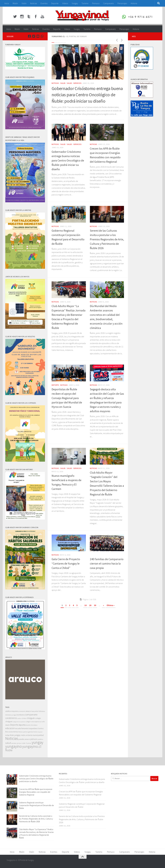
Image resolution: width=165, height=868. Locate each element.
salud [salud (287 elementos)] (8, 743)
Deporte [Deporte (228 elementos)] (14, 725)
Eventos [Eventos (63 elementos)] (41, 728)
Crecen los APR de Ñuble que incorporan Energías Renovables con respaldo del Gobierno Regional (36, 792)
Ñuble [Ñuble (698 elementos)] (9, 750)
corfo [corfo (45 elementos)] (43, 722)
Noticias (34, 3)
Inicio (7, 3)
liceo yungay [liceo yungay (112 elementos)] (15, 735)
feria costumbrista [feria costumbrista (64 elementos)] (12, 732)
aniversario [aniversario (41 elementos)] (22, 711)
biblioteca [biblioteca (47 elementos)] (42, 711)
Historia (134, 3)
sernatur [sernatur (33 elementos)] (19, 743)
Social (101, 555)
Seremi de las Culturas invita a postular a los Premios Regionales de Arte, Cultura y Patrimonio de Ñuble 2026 (107, 239)
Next (122, 40)
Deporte (55, 3)
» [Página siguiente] (103, 605)
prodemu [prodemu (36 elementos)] (40, 739)
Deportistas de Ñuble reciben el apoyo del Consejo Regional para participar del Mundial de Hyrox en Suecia (67, 398)
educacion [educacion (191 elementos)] (10, 728)
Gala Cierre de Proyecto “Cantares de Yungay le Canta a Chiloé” (66, 563)
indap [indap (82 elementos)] (7, 735)
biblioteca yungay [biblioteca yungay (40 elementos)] (11, 715)
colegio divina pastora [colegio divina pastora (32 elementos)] (19, 722)
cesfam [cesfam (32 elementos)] (19, 718)
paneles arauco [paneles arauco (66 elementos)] (24, 739)
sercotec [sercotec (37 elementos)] (14, 743)
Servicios (77, 83)
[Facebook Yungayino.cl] (29, 36)
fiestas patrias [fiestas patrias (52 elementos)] (23, 732)
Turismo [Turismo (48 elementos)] (29, 743)
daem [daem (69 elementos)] (7, 725)
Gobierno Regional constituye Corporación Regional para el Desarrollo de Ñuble (36, 805)
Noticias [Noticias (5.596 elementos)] (12, 738)
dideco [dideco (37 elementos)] (35, 725)
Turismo (85, 3)
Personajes (122, 3)
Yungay (75, 3)
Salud (63, 83)
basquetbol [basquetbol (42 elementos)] (35, 711)
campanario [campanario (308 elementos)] (31, 714)
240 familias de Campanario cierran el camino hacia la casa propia (107, 563)
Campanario (109, 3)
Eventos (44, 3)
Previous (117, 40)
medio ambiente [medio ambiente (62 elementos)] (27, 735)
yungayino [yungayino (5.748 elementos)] (14, 746)
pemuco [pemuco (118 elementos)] (34, 739)
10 (85, 605)
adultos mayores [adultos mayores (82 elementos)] (12, 711)
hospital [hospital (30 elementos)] (40, 732)
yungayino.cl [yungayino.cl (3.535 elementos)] (32, 746)
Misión (15, 3)
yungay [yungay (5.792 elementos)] (38, 742)
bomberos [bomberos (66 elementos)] (21, 715)
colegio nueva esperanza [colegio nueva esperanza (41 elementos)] (33, 722)
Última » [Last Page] (111, 605)
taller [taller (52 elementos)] (24, 743)
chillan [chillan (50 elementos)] (24, 718)
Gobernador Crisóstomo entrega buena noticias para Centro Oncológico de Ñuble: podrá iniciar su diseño (87, 95)
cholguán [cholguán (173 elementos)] (31, 718)
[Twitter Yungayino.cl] (34, 36)
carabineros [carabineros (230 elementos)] (11, 718)
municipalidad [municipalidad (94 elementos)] (38, 735)
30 (95, 605)
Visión (24, 3)
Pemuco (96, 3)
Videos (65, 3)
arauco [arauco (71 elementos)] (28, 711)
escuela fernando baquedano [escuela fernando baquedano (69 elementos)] (26, 728)
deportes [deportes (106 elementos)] (22, 725)
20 (90, 605)
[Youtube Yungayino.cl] (38, 36)
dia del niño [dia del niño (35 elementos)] (30, 725)
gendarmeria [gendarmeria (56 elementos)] (33, 732)
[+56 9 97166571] (42, 36)
